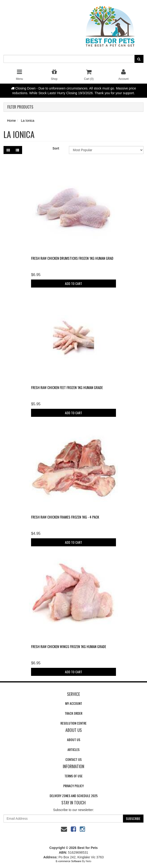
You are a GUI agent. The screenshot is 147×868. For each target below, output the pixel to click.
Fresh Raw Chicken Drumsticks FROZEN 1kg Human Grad (72, 258)
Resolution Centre (73, 723)
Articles (73, 749)
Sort (56, 148)
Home (11, 121)
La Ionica (28, 121)
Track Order (73, 713)
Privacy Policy (73, 786)
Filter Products (20, 107)
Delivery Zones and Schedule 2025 (74, 796)
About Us (74, 740)
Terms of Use (73, 776)
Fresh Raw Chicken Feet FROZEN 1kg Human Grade (67, 387)
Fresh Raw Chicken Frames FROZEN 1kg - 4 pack (65, 517)
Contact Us (73, 759)
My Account (74, 703)
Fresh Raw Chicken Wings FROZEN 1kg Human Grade (69, 646)
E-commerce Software (69, 861)
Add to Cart (73, 283)
